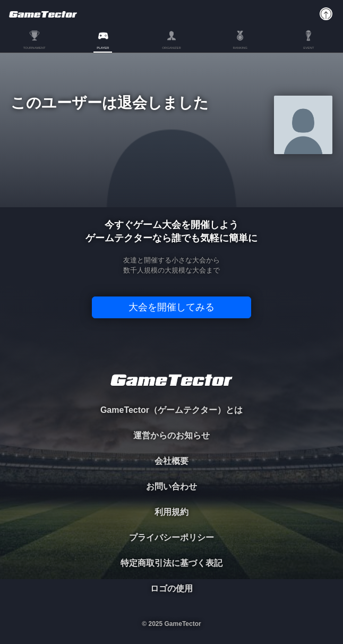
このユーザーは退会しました (110, 103)
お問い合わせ (171, 486)
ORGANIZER (171, 48)
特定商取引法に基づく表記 (171, 563)
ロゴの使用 (171, 588)
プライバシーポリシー (171, 537)
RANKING (240, 48)
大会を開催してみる (171, 307)
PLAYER (103, 48)
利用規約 (171, 512)
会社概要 (171, 461)
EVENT (308, 48)
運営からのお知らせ (171, 435)
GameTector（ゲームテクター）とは (171, 410)
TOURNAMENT (34, 48)
